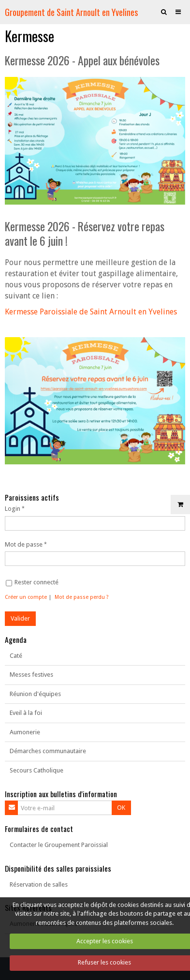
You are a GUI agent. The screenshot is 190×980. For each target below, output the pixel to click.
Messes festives (31, 675)
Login (13, 509)
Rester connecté (32, 582)
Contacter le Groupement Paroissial (59, 845)
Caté (16, 656)
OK (121, 808)
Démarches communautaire (48, 751)
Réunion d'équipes (35, 694)
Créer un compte (26, 597)
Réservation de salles (39, 884)
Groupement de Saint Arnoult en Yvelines (71, 12)
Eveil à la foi (26, 713)
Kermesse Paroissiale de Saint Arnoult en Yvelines (91, 312)
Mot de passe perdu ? (82, 597)
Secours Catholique (37, 770)
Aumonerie (25, 732)
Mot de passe (24, 544)
